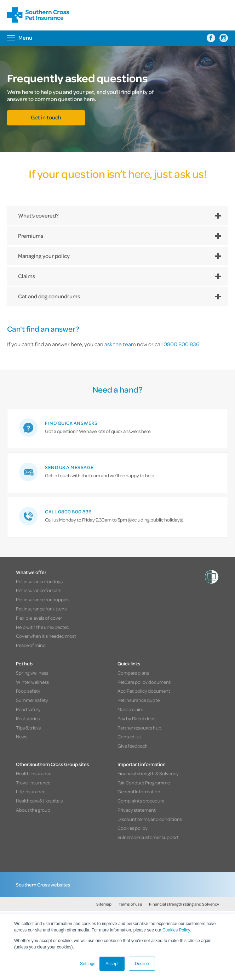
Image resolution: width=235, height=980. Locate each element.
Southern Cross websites (43, 885)
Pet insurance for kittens (41, 609)
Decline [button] (142, 964)
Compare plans (133, 673)
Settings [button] (88, 964)
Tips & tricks (28, 728)
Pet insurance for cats (39, 590)
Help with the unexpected (43, 627)
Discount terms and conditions (150, 819)
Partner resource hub (139, 728)
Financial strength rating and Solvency (184, 904)
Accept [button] (112, 964)
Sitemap (104, 904)
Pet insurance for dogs (39, 581)
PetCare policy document (144, 682)
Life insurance (31, 791)
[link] (117, 429)
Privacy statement (137, 810)
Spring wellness (32, 673)
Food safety (28, 691)
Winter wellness (32, 682)
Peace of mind (31, 645)
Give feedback (132, 746)
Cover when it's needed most (46, 636)
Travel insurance (33, 782)
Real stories (28, 718)
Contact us (129, 736)
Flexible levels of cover (39, 618)
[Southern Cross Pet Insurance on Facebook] (211, 38)
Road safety (28, 709)
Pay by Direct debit (137, 718)
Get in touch (46, 117)
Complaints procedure (141, 801)
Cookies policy (133, 828)
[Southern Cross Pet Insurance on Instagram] (224, 38)
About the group (33, 810)
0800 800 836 (181, 344)
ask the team (120, 344)
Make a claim (130, 709)
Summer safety (32, 700)
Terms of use (130, 904)
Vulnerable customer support (148, 837)
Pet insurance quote (139, 700)
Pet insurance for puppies (43, 599)
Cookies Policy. (177, 930)
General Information (139, 791)
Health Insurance (34, 773)
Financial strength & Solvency (148, 773)
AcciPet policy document (144, 691)
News (22, 736)
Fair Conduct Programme (144, 782)
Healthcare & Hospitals (39, 801)
